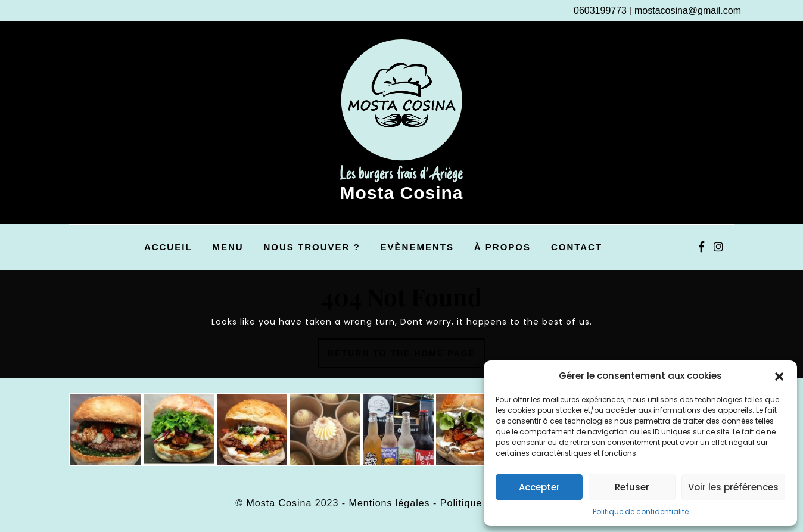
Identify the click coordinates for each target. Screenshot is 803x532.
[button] (779, 376)
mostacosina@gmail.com (688, 10)
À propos (502, 247)
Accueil (168, 247)
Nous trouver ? (312, 247)
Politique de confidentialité (641, 511)
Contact (577, 247)
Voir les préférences (733, 487)
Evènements (417, 247)
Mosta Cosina (401, 193)
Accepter (539, 487)
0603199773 (600, 10)
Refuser (632, 487)
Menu (228, 247)
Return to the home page (407, 357)
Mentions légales (390, 503)
